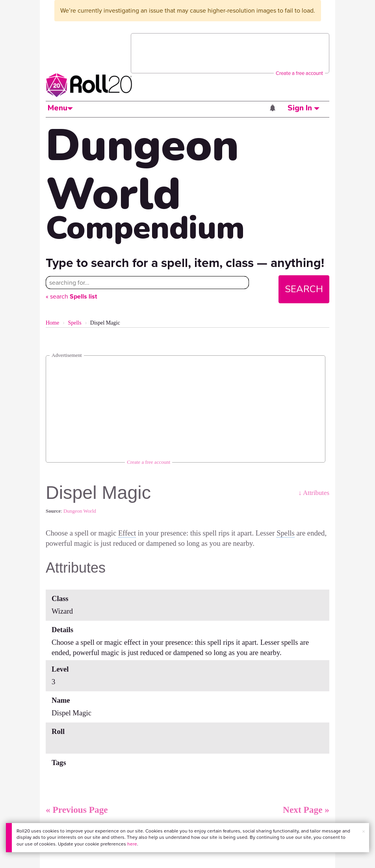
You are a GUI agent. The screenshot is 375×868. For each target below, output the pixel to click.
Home (52, 323)
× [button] (364, 832)
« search (71, 296)
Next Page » (306, 810)
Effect (127, 533)
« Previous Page (77, 810)
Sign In (304, 108)
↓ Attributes (314, 493)
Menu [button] (60, 108)
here (132, 844)
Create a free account (299, 73)
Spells (74, 323)
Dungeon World (80, 511)
